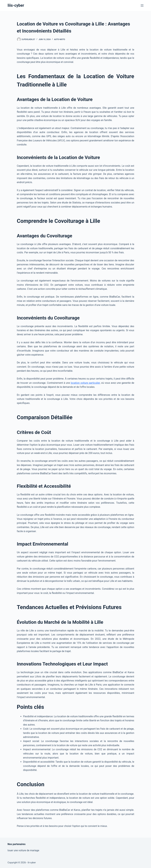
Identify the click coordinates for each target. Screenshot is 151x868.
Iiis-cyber (16, 5)
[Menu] (142, 5)
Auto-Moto (60, 39)
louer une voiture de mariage (23, 850)
